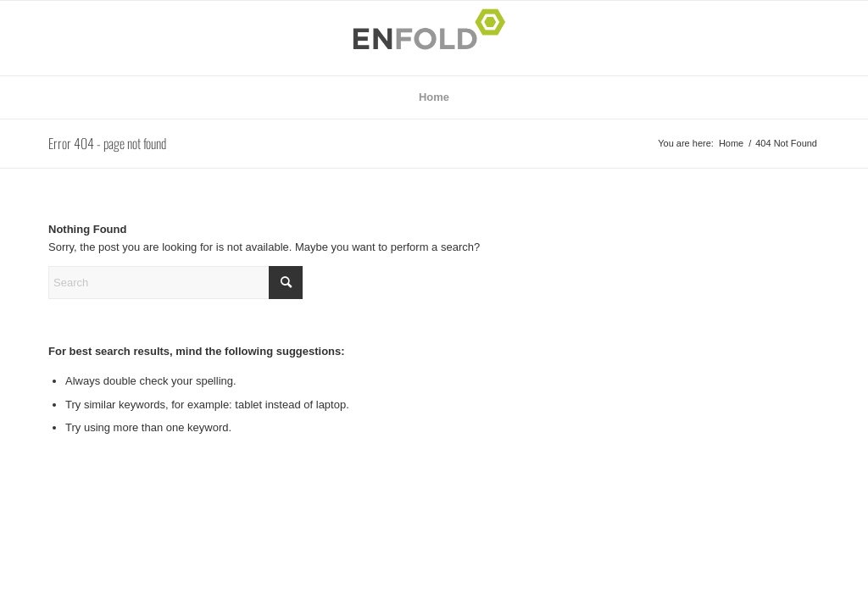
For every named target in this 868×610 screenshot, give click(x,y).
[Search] (175, 283)
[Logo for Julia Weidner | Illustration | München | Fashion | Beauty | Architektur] (434, 38)
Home (434, 97)
